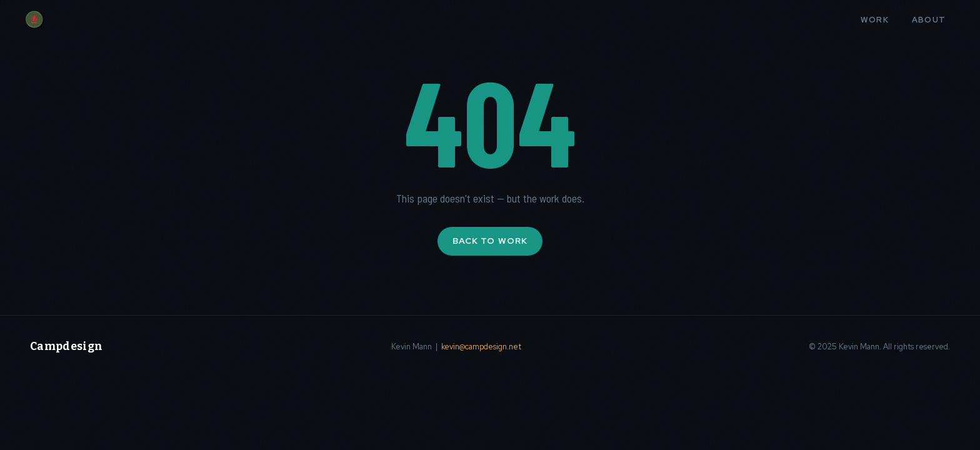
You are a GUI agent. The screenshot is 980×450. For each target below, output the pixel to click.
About (929, 20)
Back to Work (490, 241)
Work (875, 20)
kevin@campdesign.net (481, 347)
